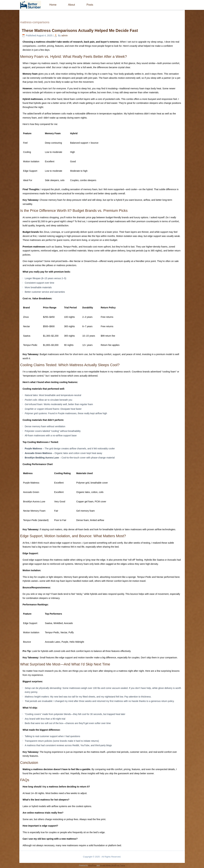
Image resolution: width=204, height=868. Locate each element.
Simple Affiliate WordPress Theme (112, 865)
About (71, 5)
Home (53, 5)
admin (65, 35)
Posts (90, 5)
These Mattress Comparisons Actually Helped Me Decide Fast (80, 30)
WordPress (92, 865)
